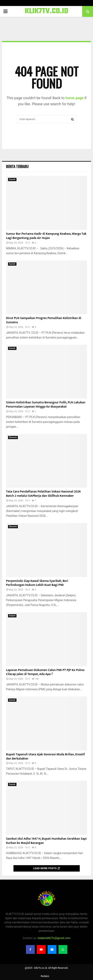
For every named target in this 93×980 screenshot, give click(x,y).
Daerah (12, 179)
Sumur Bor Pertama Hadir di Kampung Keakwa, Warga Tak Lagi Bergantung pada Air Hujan (46, 236)
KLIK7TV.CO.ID (46, 11)
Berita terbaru (17, 166)
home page (75, 98)
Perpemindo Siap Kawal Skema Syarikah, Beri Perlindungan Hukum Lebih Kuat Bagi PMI (37, 583)
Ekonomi (13, 437)
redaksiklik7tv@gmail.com (54, 938)
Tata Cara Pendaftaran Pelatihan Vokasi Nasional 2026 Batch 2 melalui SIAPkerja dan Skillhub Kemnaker (43, 494)
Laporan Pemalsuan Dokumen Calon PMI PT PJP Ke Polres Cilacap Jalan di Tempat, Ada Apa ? (45, 672)
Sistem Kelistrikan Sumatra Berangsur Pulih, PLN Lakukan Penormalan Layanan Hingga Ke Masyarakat (46, 405)
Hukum (12, 616)
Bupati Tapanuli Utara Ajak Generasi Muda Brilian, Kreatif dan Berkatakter (45, 757)
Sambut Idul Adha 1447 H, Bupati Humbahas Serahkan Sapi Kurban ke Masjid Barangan (46, 841)
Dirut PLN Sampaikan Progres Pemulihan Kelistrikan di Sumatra (44, 320)
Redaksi (45, 976)
